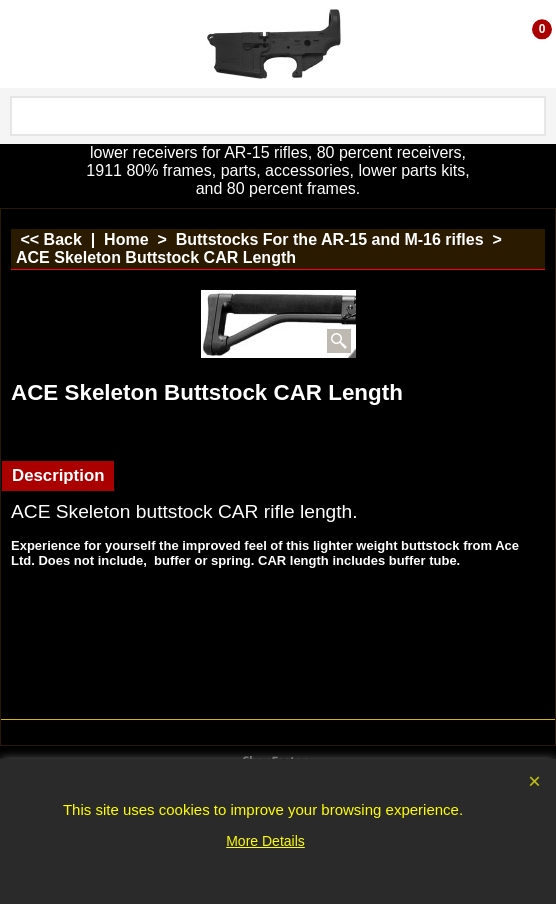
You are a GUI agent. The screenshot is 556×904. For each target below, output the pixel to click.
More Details (265, 841)
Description (58, 475)
